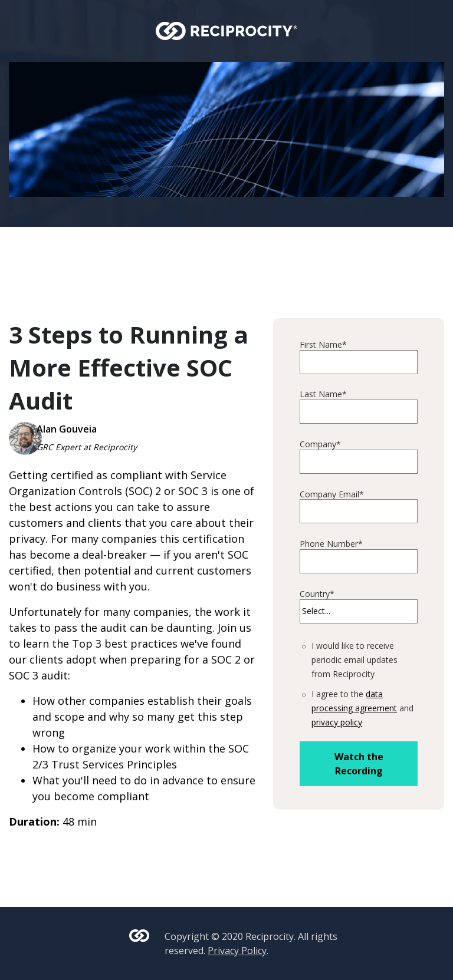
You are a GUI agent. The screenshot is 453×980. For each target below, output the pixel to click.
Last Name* (323, 395)
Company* (320, 445)
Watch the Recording (359, 764)
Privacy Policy (237, 951)
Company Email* (332, 495)
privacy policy (337, 722)
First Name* (323, 345)
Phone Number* (331, 544)
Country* (317, 594)
